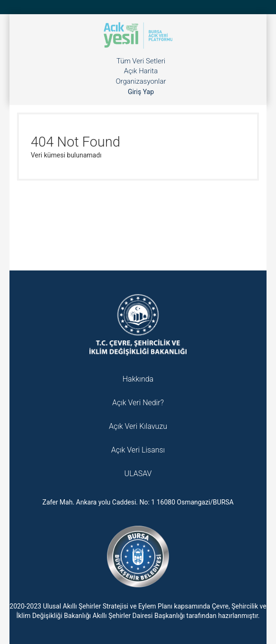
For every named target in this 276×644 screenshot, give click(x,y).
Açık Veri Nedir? (138, 403)
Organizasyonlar (141, 81)
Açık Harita (141, 71)
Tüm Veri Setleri (141, 61)
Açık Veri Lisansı (138, 450)
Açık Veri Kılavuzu (138, 426)
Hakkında (138, 379)
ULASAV (138, 474)
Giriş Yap (141, 92)
